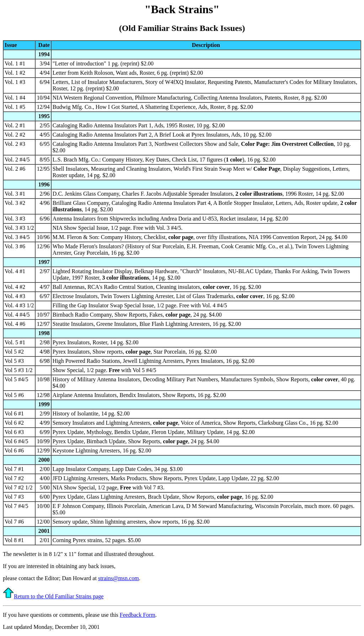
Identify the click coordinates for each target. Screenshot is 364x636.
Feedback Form (138, 615)
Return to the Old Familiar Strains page (53, 596)
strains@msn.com (119, 578)
